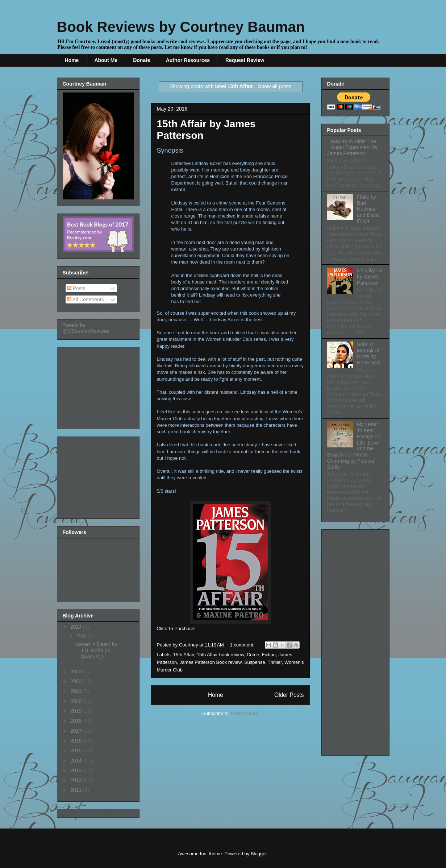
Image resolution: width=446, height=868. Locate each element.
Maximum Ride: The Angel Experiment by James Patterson (353, 148)
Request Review (245, 60)
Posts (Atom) (245, 713)
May (82, 636)
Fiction (269, 655)
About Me (106, 60)
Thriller (275, 662)
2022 (77, 681)
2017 (77, 731)
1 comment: (243, 645)
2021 (77, 691)
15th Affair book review (220, 655)
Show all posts (275, 86)
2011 (77, 790)
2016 (77, 741)
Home (72, 60)
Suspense (255, 662)
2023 (77, 671)
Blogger (259, 854)
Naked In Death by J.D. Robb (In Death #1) (96, 650)
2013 (77, 770)
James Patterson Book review (210, 662)
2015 (77, 751)
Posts (76, 288)
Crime (253, 655)
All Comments (86, 299)
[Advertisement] (99, 386)
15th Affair (184, 655)
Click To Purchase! (176, 629)
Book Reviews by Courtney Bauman (181, 27)
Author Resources (188, 60)
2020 (77, 701)
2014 (77, 761)
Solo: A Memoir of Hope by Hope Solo (369, 354)
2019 (77, 711)
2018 (77, 721)
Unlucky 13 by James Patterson (369, 277)
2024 (77, 627)
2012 (77, 780)
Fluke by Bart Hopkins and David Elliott (368, 209)
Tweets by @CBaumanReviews (86, 328)
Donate (141, 60)
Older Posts (289, 695)
